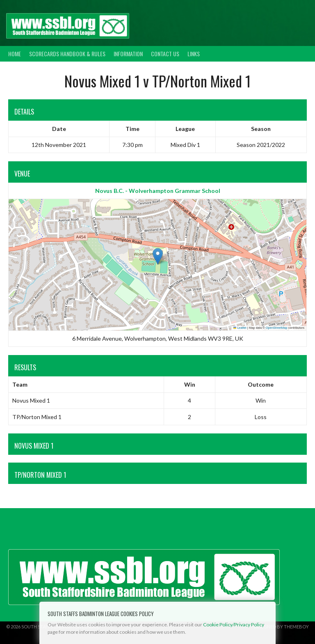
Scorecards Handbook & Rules (67, 54)
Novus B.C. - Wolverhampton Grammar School (158, 191)
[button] (158, 256)
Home (15, 54)
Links (194, 54)
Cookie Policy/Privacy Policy (234, 625)
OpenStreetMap (277, 328)
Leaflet (240, 328)
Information (128, 54)
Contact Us (165, 54)
